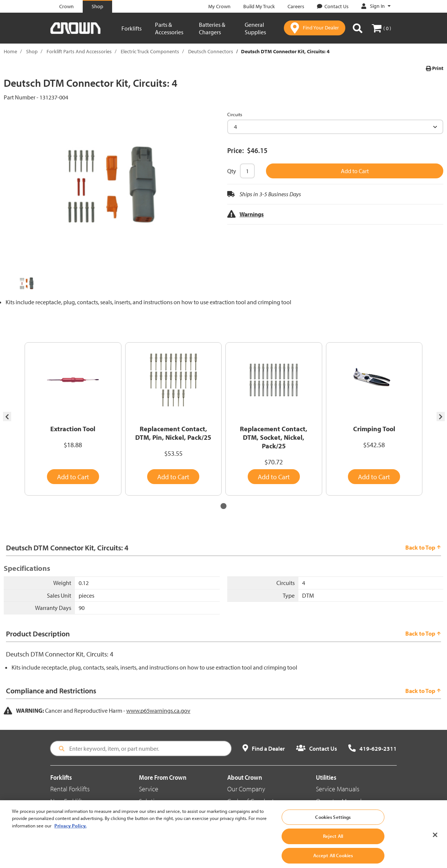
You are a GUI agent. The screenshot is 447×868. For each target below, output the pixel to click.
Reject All (333, 846)
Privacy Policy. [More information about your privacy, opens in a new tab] (70, 836)
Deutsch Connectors (211, 51)
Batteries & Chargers (212, 28)
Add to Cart (355, 171)
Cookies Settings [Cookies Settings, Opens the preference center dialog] (333, 827)
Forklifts (131, 28)
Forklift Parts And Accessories (79, 51)
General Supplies (255, 28)
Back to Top (423, 547)
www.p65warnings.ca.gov (158, 710)
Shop (32, 51)
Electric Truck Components (150, 51)
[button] (223, 506)
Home (10, 51)
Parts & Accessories (169, 28)
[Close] (435, 845)
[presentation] (7, 416)
